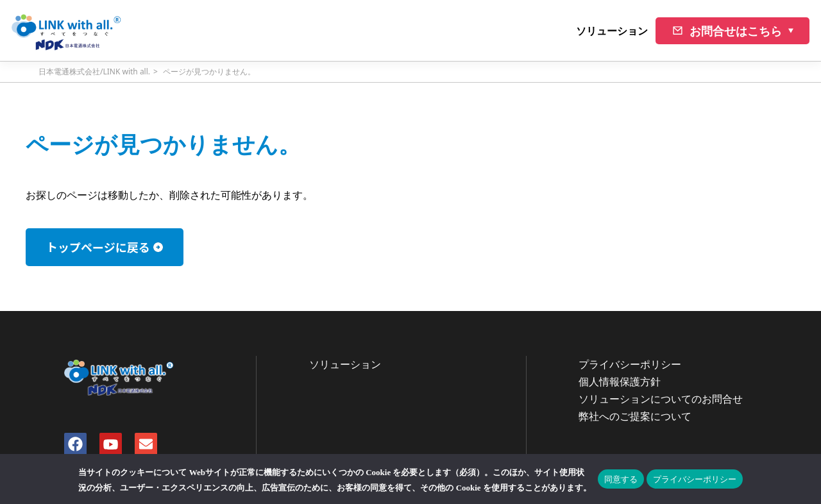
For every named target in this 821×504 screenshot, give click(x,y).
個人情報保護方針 (620, 382)
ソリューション (612, 31)
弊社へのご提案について (635, 416)
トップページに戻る (98, 247)
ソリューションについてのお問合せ (661, 399)
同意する (621, 479)
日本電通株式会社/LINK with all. (94, 71)
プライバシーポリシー (630, 364)
